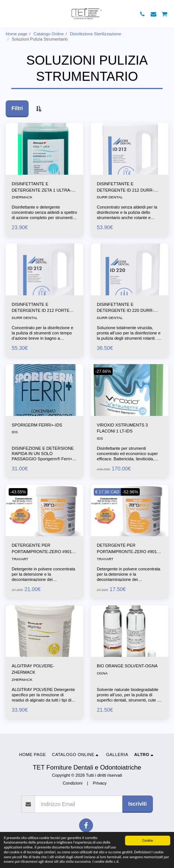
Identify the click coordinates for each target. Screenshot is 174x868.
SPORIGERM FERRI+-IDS (37, 425)
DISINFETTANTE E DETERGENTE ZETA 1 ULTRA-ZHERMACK (42, 188)
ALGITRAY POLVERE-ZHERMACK (33, 669)
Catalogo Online (49, 34)
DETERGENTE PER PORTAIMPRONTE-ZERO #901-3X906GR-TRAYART (127, 549)
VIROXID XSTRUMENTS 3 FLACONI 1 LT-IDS (122, 428)
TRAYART (20, 559)
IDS (15, 432)
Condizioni (72, 783)
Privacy (100, 783)
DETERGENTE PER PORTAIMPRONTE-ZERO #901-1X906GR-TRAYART (42, 549)
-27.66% (103, 371)
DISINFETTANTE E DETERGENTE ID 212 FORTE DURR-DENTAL (40, 308)
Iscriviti (138, 804)
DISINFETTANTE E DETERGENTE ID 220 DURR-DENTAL (125, 308)
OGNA (102, 673)
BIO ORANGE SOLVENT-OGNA (127, 666)
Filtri (17, 108)
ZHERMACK (22, 197)
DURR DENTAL (110, 197)
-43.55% (18, 492)
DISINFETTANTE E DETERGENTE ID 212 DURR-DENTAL (125, 188)
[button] (8, 14)
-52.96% (130, 492)
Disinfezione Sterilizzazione (96, 34)
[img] (44, 149)
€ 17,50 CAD (107, 492)
